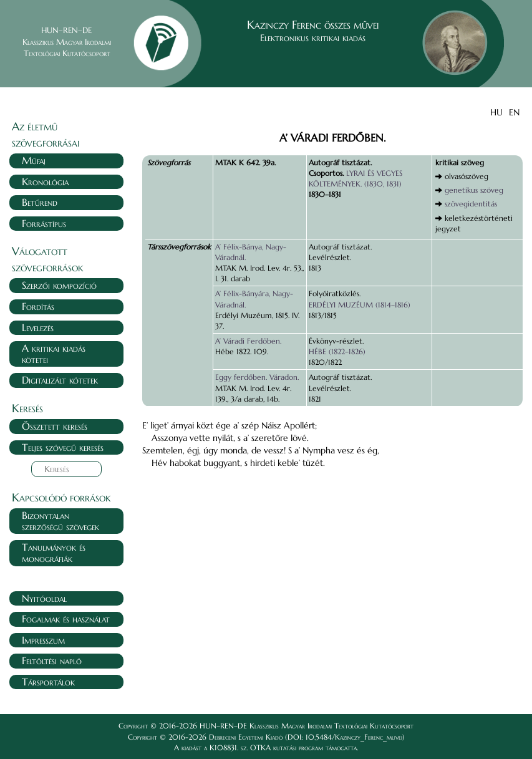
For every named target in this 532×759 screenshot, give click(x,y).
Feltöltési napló (52, 660)
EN (514, 112)
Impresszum (43, 640)
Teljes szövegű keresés (63, 447)
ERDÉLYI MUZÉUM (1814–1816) (360, 305)
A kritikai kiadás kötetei (54, 354)
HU (496, 112)
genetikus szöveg (474, 190)
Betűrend (40, 202)
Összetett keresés (55, 426)
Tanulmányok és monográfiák (54, 553)
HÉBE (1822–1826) (337, 351)
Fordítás (38, 306)
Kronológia (45, 181)
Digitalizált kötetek (60, 380)
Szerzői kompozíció (59, 285)
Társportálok (48, 682)
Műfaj (34, 160)
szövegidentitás (471, 204)
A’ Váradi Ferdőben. (248, 341)
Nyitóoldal (44, 598)
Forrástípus (44, 223)
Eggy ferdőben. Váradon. (257, 377)
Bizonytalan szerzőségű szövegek (60, 521)
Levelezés (38, 327)
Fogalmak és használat (66, 619)
